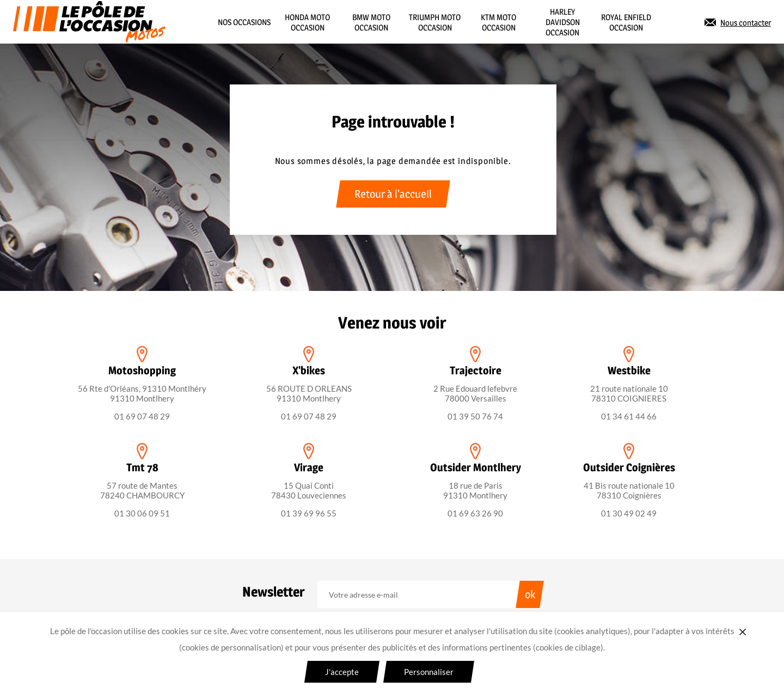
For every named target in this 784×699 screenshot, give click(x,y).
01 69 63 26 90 (475, 513)
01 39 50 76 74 (475, 416)
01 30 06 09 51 (142, 513)
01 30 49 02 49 (629, 513)
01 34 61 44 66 (629, 416)
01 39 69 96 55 (309, 513)
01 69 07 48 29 (142, 416)
